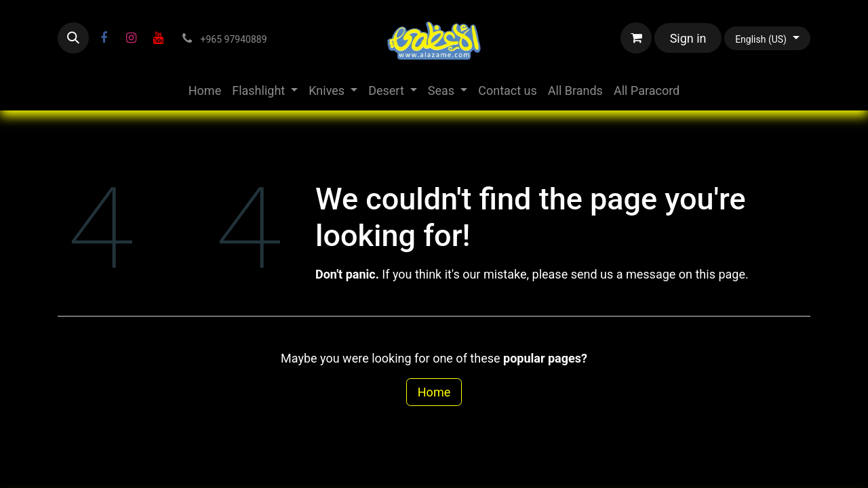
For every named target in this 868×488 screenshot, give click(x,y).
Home (434, 392)
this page (720, 274)
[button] (73, 38)
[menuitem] (205, 90)
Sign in (688, 38)
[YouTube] (159, 38)
